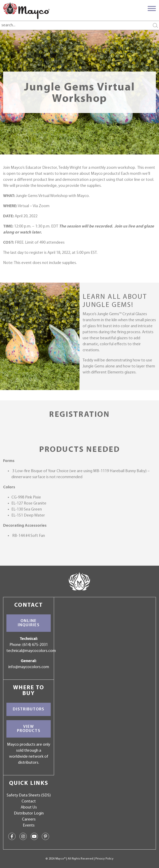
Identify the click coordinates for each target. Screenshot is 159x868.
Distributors (29, 709)
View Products (29, 729)
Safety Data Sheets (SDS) (29, 795)
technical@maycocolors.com (31, 651)
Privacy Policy (104, 859)
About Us (29, 807)
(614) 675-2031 (35, 645)
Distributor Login (29, 813)
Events (29, 825)
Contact (29, 801)
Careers (29, 819)
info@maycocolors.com (29, 667)
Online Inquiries (29, 623)
